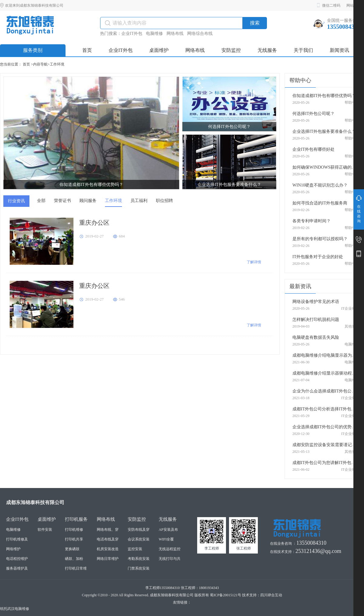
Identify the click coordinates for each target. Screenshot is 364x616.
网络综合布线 (200, 34)
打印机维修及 (17, 539)
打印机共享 (74, 539)
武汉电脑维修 (18, 609)
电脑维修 (154, 34)
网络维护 (13, 549)
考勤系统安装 (139, 559)
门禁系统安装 (139, 568)
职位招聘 (164, 201)
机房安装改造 (108, 549)
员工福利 (139, 201)
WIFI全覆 (166, 539)
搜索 (255, 23)
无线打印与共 (170, 559)
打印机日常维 (76, 568)
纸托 (4, 609)
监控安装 (135, 549)
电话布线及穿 (108, 539)
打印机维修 (74, 530)
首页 (26, 64)
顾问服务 (88, 201)
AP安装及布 (168, 530)
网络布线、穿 (108, 530)
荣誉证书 (62, 201)
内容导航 (40, 64)
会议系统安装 (139, 539)
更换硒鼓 (72, 549)
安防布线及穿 (139, 530)
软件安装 (45, 530)
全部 (41, 201)
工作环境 (57, 64)
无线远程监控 (170, 549)
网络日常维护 (108, 559)
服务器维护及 (17, 568)
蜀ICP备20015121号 (226, 595)
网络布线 (175, 34)
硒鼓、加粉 (74, 559)
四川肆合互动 (271, 595)
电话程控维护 (17, 559)
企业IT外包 (132, 34)
